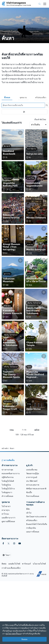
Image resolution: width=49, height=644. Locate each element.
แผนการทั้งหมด (33, 532)
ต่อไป (37, 430)
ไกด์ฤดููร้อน (6, 485)
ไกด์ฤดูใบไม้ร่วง (8, 489)
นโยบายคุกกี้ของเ (14, 634)
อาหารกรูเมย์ (32, 477)
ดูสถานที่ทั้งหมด (8, 521)
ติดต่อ (4, 564)
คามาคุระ (6, 510)
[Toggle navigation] (45, 4)
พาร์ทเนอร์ (26, 564)
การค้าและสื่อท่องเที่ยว (11, 568)
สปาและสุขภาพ (33, 485)
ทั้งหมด (7, 97)
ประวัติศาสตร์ (32, 481)
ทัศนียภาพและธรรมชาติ (36, 489)
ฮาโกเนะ (5, 514)
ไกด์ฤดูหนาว (7, 492)
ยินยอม (24, 639)
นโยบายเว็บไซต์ (39, 564)
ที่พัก (28, 509)
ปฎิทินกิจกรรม (8, 477)
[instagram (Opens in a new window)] (14, 543)
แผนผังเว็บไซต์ (14, 564)
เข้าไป (29, 513)
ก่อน (12, 430)
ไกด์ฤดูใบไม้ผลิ (8, 481)
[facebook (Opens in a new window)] (3, 543)
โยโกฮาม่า (6, 506)
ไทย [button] (6, 555)
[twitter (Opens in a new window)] (9, 543)
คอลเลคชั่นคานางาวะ (11, 473)
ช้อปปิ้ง (29, 492)
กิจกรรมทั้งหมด (33, 496)
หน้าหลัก (5, 448)
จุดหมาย (23, 97)
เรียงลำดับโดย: (40, 119)
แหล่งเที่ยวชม (32, 470)
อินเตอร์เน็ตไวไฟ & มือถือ (37, 524)
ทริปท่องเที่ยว (41, 97)
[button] (20, 133)
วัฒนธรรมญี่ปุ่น (33, 473)
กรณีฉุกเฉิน (31, 528)
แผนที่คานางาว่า (9, 518)
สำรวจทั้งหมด (7, 496)
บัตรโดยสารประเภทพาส (36, 517)
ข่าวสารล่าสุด (7, 470)
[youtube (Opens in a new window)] (20, 543)
